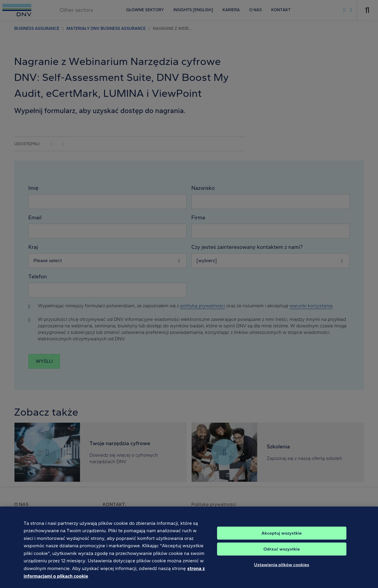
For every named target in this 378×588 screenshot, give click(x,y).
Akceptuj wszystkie (282, 538)
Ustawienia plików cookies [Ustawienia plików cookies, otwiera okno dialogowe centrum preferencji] (282, 570)
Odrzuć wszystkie (282, 554)
